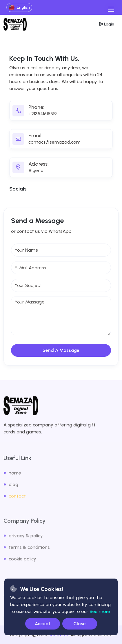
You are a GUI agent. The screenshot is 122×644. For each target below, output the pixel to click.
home (15, 478)
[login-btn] (107, 24)
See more (100, 611)
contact (17, 501)
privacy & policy (26, 542)
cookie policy (22, 565)
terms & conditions (29, 553)
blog (13, 490)
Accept (43, 624)
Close (80, 624)
